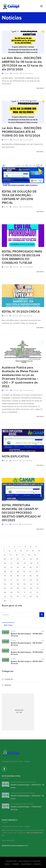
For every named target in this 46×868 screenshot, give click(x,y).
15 (11, 555)
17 (23, 555)
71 (24, 592)
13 (39, 551)
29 (25, 563)
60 (31, 584)
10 (21, 551)
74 (5, 597)
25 (37, 559)
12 (33, 551)
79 (37, 597)
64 (18, 588)
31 (37, 563)
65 (25, 588)
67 (38, 588)
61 (38, 584)
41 (24, 572)
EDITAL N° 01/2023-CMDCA (21, 312)
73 (37, 592)
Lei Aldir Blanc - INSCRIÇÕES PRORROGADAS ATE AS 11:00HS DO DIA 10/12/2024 (22, 132)
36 (31, 567)
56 (5, 584)
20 (5, 559)
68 (5, 592)
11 (27, 551)
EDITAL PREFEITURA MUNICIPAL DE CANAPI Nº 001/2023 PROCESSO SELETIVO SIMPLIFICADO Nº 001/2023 (21, 513)
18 (29, 555)
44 (5, 576)
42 (30, 572)
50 (5, 580)
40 (18, 572)
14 (5, 555)
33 (11, 567)
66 (31, 588)
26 (5, 563)
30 (31, 563)
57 (11, 584)
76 (18, 597)
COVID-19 (9, 679)
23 (24, 559)
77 (24, 597)
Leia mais (40, 88)
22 (18, 559)
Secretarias (26, 864)
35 (24, 567)
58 (18, 584)
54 (31, 580)
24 (31, 559)
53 (24, 580)
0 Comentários (28, 73)
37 (37, 567)
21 (11, 559)
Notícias (16, 73)
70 (18, 592)
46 (18, 576)
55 (37, 580)
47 (24, 576)
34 (18, 567)
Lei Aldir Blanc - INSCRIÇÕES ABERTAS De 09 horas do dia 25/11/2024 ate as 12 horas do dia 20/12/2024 (22, 64)
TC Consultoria (35, 861)
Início (7, 864)
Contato (37, 864)
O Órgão (16, 864)
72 (31, 592)
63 (11, 588)
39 (11, 572)
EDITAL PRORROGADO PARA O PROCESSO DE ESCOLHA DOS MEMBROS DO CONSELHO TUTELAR (22, 257)
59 (25, 584)
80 (5, 601)
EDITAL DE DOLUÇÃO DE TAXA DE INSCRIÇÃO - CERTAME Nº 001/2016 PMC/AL (19, 197)
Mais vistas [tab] (8, 625)
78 (31, 597)
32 (5, 567)
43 (37, 572)
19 (35, 555)
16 (17, 555)
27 (11, 563)
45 (11, 576)
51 (11, 580)
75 (11, 597)
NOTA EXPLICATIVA (15, 456)
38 (5, 572)
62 (5, 588)
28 (18, 563)
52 (18, 580)
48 (31, 576)
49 (37, 576)
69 (12, 592)
